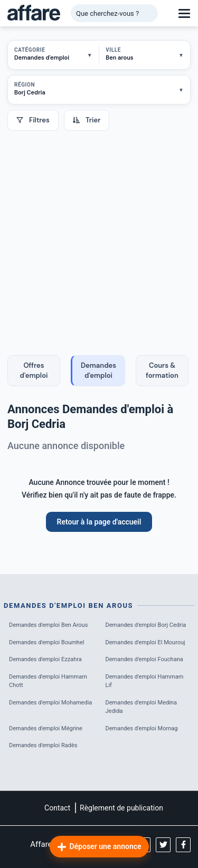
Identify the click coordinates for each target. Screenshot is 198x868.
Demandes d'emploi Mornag (142, 728)
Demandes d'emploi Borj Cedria (146, 625)
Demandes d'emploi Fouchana (144, 659)
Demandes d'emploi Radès (43, 745)
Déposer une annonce (99, 847)
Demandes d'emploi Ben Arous (48, 625)
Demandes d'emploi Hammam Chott (48, 681)
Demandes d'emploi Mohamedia (50, 703)
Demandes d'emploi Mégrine (46, 728)
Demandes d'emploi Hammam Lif (145, 681)
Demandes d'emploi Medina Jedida (141, 707)
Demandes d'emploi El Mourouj (145, 642)
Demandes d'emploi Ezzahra (45, 659)
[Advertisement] (99, 235)
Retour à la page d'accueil (99, 522)
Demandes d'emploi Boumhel (46, 642)
